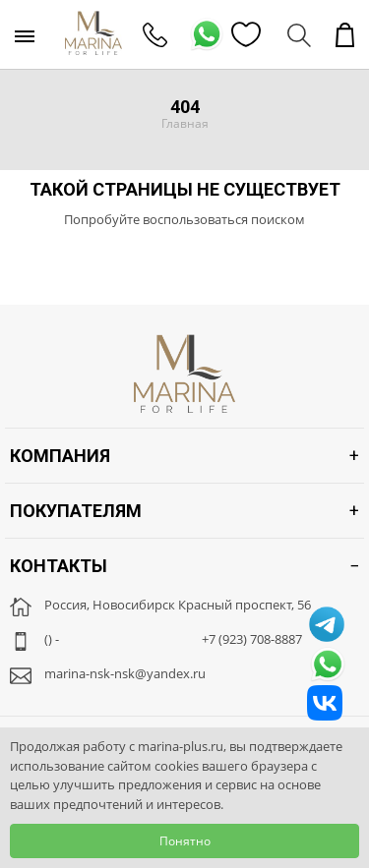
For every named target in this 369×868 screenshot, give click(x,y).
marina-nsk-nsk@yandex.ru (125, 673)
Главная (185, 123)
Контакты (59, 566)
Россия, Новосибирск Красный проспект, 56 (178, 605)
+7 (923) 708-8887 (252, 639)
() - (52, 639)
